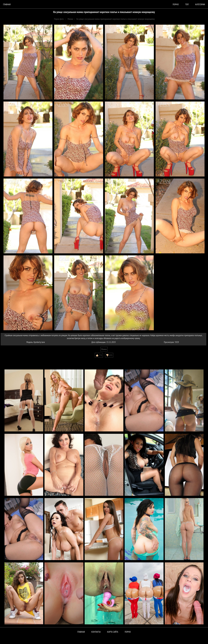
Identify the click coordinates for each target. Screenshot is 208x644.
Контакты (96, 632)
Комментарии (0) (9, 360)
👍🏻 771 (99, 355)
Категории (200, 4)
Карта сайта (113, 632)
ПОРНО (128, 632)
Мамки (104, 349)
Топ (187, 4)
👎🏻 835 (109, 355)
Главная (7, 4)
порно (176, 4)
